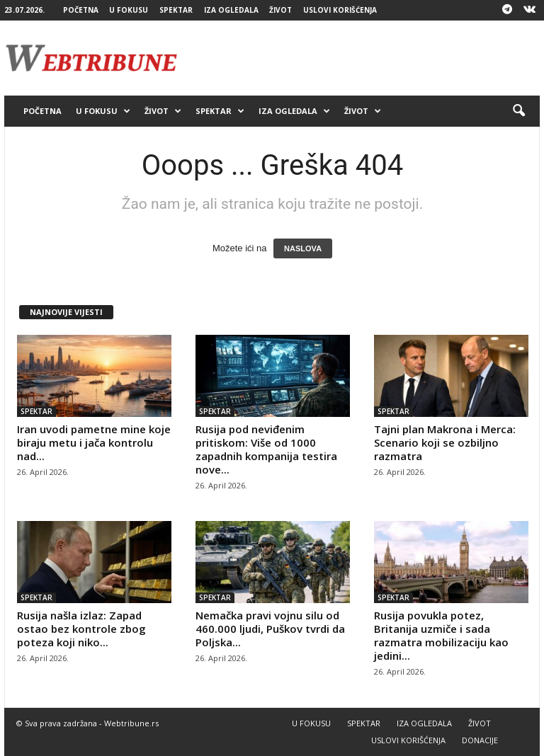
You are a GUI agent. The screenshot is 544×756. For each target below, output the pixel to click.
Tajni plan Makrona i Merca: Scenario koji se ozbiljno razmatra (445, 442)
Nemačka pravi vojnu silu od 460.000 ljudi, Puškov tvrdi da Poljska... (270, 629)
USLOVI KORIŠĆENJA (340, 10)
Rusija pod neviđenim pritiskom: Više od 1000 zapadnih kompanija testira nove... (266, 449)
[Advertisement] (360, 58)
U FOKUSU (129, 10)
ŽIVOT (280, 10)
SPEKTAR (176, 10)
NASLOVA (303, 248)
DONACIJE (480, 740)
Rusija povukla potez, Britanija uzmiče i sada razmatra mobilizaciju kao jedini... (441, 635)
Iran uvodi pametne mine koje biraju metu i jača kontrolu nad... (94, 442)
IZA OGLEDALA (231, 10)
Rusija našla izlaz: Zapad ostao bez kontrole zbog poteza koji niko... (81, 629)
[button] (518, 111)
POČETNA (81, 10)
